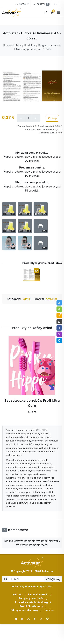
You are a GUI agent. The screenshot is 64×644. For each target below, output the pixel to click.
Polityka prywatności (31, 618)
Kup (52, 138)
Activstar (51, 319)
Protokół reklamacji (31, 626)
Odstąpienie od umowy (24, 630)
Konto (22, 4)
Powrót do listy (12, 45)
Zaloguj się (53, 599)
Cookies (49, 630)
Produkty (30, 45)
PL (57, 4)
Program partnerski (49, 45)
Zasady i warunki (38, 614)
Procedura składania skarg (31, 622)
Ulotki (48, 49)
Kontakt (18, 614)
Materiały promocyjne (29, 49)
